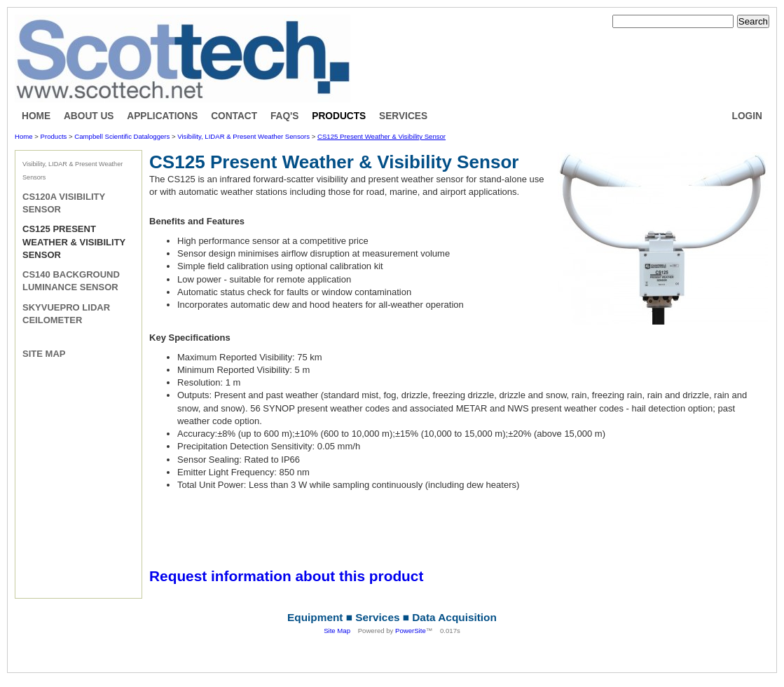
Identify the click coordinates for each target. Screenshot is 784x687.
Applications (162, 116)
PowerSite (411, 631)
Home (36, 116)
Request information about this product (286, 576)
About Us (89, 116)
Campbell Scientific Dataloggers (122, 136)
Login (747, 116)
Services (403, 116)
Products (339, 116)
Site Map (44, 354)
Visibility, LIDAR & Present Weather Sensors (243, 136)
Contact (234, 116)
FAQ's (285, 116)
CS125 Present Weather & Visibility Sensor (381, 136)
